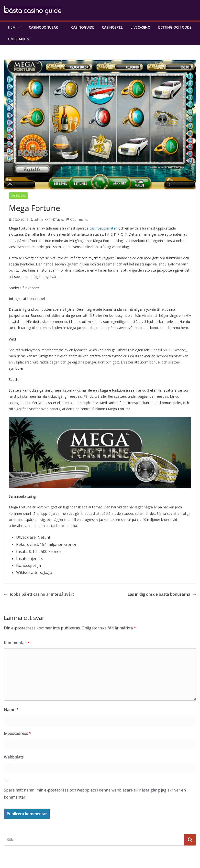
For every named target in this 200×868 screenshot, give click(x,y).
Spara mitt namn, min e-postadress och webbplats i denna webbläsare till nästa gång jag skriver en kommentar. (95, 794)
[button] (18, 27)
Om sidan (16, 39)
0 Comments (77, 220)
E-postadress (18, 733)
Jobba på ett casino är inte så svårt (39, 594)
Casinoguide (83, 27)
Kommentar (17, 643)
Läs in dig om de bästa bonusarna (162, 594)
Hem (12, 27)
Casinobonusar (43, 27)
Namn (11, 710)
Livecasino (140, 27)
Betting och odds (175, 27)
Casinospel (112, 27)
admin (39, 220)
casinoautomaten (103, 228)
